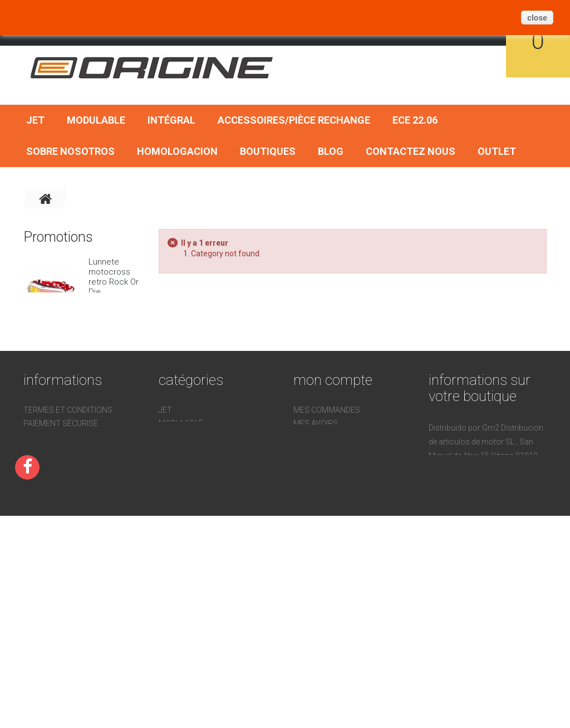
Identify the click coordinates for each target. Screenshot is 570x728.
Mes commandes (327, 520)
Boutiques (268, 151)
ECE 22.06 (415, 120)
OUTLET (497, 151)
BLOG (331, 151)
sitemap (40, 600)
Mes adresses (322, 547)
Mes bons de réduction (340, 584)
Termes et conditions (68, 520)
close (537, 18)
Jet (35, 120)
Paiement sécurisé (61, 534)
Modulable (96, 120)
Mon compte (333, 490)
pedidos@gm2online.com (479, 647)
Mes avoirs (316, 534)
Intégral (171, 120)
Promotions (58, 237)
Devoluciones (51, 574)
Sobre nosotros (70, 151)
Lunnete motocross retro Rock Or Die (114, 277)
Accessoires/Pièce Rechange (294, 120)
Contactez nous (411, 151)
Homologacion (177, 151)
